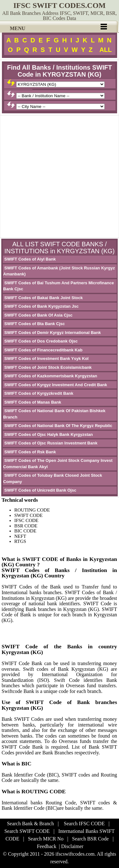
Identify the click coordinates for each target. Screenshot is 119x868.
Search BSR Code (90, 839)
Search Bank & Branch (30, 824)
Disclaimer (72, 846)
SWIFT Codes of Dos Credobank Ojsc (40, 341)
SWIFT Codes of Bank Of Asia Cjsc (38, 315)
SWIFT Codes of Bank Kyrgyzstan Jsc (41, 306)
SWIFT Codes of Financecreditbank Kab (43, 350)
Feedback (46, 846)
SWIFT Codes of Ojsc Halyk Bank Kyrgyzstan (48, 434)
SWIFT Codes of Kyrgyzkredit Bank (38, 393)
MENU (18, 28)
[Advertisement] (60, 176)
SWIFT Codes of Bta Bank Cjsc (34, 324)
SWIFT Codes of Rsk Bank (30, 452)
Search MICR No (46, 839)
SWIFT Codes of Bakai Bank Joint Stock (43, 298)
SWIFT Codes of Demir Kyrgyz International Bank (52, 333)
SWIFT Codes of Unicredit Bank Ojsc (40, 490)
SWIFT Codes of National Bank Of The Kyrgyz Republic (58, 426)
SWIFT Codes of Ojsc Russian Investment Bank (50, 443)
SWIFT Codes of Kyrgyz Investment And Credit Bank (55, 385)
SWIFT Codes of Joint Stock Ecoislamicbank (47, 367)
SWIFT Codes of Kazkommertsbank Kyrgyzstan (50, 376)
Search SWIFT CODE (27, 831)
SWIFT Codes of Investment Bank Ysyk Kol (46, 359)
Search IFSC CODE (84, 824)
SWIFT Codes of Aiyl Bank (30, 259)
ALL (106, 50)
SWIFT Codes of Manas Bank (32, 402)
